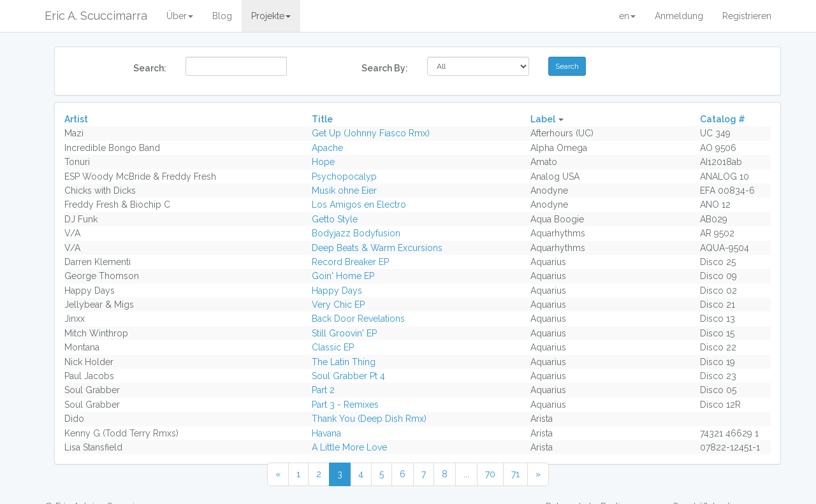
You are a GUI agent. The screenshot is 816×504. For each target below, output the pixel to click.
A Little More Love (349, 447)
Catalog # (723, 119)
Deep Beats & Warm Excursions (377, 248)
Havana (326, 433)
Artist (76, 119)
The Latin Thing (344, 362)
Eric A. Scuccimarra (96, 16)
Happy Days (337, 291)
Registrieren (747, 16)
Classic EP (333, 347)
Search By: (385, 68)
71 (515, 474)
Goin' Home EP (343, 276)
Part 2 (323, 390)
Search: (150, 68)
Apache (327, 148)
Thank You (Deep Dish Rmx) (369, 419)
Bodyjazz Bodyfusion (356, 233)
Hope (323, 162)
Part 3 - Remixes (345, 405)
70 (490, 474)
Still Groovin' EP (344, 333)
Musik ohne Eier (344, 191)
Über (180, 16)
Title (322, 119)
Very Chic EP (338, 305)
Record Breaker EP (350, 262)
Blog (222, 16)
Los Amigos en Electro (359, 205)
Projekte (271, 16)
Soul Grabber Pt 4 (348, 376)
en (627, 16)
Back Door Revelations (358, 319)
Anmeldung (679, 16)
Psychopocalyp (344, 176)
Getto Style (335, 219)
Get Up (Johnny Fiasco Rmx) (371, 133)
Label (543, 119)
